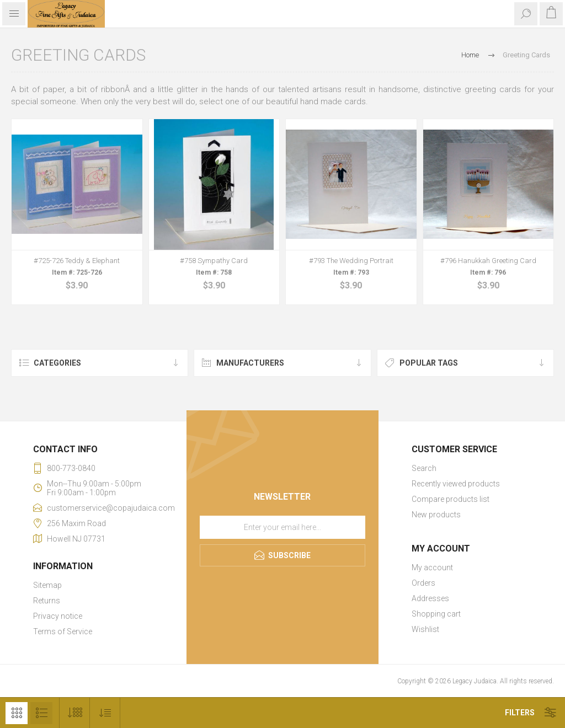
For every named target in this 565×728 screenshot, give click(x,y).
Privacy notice (58, 616)
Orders (423, 583)
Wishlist (425, 629)
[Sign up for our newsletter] (282, 527)
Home (470, 55)
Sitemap (47, 585)
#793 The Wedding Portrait (351, 261)
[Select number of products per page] (75, 713)
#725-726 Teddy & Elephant (77, 261)
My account (432, 568)
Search (424, 468)
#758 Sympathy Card (214, 261)
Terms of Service (63, 631)
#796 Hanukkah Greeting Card (488, 261)
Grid (17, 713)
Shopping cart (436, 614)
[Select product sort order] (105, 713)
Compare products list (451, 499)
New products (436, 515)
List (41, 713)
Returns (47, 601)
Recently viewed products (456, 484)
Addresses (430, 598)
